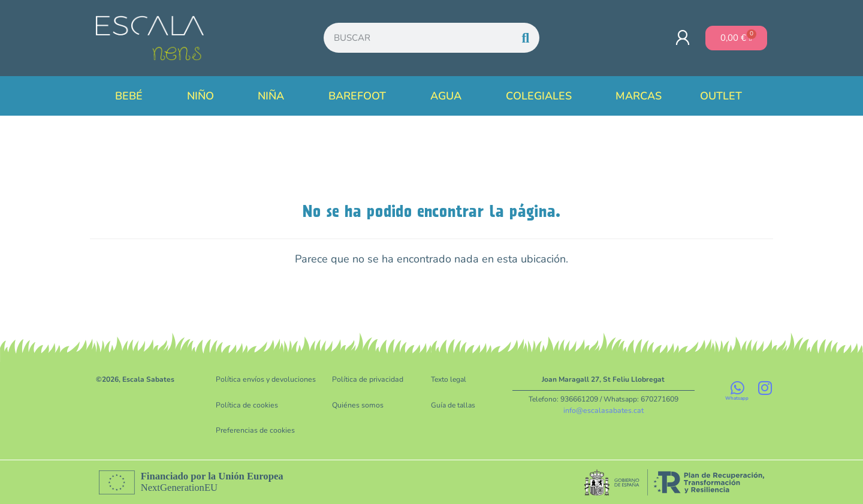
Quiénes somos (357, 405)
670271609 (660, 399)
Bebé (132, 96)
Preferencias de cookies (254, 430)
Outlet (724, 96)
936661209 (579, 399)
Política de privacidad (366, 379)
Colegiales (542, 96)
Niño (203, 96)
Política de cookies (246, 405)
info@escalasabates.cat (604, 410)
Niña (274, 96)
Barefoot (360, 96)
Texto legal (449, 379)
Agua (449, 96)
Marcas (639, 96)
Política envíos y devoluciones (265, 379)
